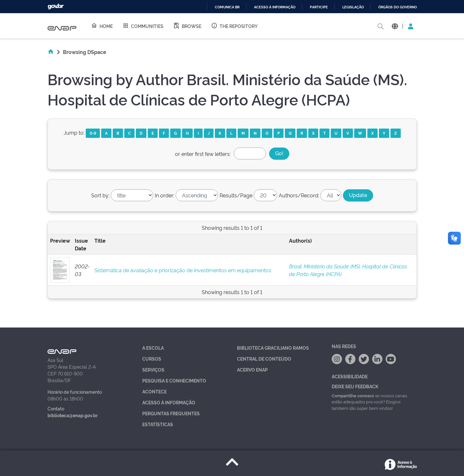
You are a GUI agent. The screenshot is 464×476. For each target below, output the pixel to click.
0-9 (93, 133)
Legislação (353, 7)
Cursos (152, 359)
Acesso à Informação (169, 402)
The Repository (234, 26)
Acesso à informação (275, 7)
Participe (319, 7)
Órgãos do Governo (398, 7)
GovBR (56, 7)
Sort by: (100, 195)
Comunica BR (227, 7)
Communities (143, 26)
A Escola (153, 348)
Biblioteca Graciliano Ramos (273, 348)
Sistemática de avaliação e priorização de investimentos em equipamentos (183, 270)
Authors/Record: (299, 195)
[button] (395, 26)
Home (102, 26)
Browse (187, 26)
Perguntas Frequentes (171, 413)
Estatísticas (158, 424)
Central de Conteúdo (264, 359)
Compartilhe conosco (353, 395)
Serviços (153, 369)
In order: (165, 195)
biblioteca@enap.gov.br (73, 415)
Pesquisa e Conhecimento (174, 380)
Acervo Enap (252, 369)
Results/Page (236, 195)
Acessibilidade (350, 376)
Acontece (154, 391)
